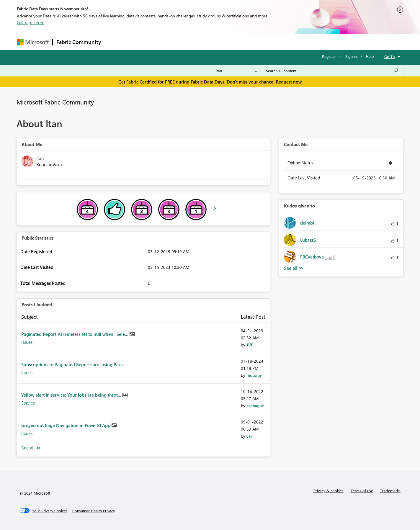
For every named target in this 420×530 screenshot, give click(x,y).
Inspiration (140, 42)
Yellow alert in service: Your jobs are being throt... (72, 395)
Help (370, 56)
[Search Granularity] (237, 71)
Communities (191, 42)
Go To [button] (390, 57)
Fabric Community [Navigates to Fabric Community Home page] (79, 42)
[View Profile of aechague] (255, 406)
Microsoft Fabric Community (55, 102)
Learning (240, 42)
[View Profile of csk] (249, 436)
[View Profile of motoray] (254, 375)
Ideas (165, 42)
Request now (289, 82)
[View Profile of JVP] (250, 345)
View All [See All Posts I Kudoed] (31, 448)
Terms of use (362, 491)
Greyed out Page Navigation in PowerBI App (66, 425)
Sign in (351, 56)
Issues (27, 342)
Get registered (31, 22)
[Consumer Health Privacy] (94, 511)
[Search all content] (332, 71)
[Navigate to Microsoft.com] (33, 42)
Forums (114, 42)
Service (28, 403)
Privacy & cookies (329, 491)
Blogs (217, 42)
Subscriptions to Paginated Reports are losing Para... (74, 364)
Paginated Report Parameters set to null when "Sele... (75, 334)
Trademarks (390, 491)
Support (265, 42)
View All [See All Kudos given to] (294, 268)
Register (329, 56)
